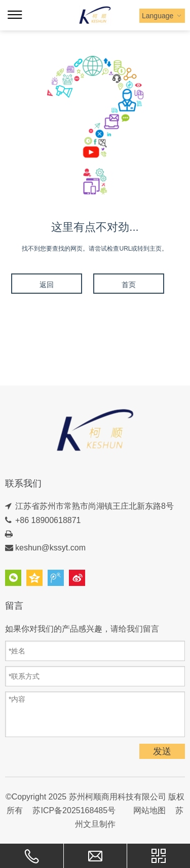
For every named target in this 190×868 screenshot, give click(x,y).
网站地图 (149, 810)
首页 (129, 285)
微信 (13, 578)
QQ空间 (34, 578)
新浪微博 (77, 578)
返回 (47, 285)
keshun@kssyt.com (50, 548)
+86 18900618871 (48, 520)
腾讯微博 (56, 578)
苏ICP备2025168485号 (74, 810)
